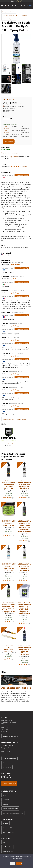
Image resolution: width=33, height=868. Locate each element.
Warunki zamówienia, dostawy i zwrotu (13, 813)
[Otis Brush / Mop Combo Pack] (9, 647)
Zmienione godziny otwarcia (10, 736)
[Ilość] (6, 119)
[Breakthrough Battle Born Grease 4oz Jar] (9, 523)
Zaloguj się (5, 823)
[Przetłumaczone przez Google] (7, 175)
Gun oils (24, 15)
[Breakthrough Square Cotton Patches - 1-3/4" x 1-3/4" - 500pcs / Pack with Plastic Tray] (24, 605)
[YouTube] (11, 777)
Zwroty (5, 795)
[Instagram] (7, 777)
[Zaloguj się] (24, 5)
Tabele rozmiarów (7, 847)
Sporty (4, 12)
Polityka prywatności (8, 832)
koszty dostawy (21, 103)
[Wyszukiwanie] (22, 6)
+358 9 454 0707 (10, 745)
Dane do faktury (7, 767)
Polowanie (12, 12)
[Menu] (2, 5)
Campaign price (8, 99)
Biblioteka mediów (8, 851)
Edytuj (12, 864)
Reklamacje (6, 800)
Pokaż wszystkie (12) (8, 419)
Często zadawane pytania (9, 758)
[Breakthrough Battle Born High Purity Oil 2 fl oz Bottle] (9, 564)
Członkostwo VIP (7, 828)
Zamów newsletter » (9, 783)
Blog (4, 842)
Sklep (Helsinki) (6, 127)
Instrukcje (5, 804)
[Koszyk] (27, 6)
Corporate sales (7, 763)
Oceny (17, 1)
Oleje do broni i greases (9, 19)
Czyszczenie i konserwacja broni (11, 15)
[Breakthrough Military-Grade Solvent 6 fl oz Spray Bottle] (24, 564)
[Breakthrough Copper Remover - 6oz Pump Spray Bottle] (9, 481)
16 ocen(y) (23, 167)
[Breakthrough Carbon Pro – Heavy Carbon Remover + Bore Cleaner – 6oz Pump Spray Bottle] (9, 605)
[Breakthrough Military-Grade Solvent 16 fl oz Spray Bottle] (24, 481)
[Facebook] (3, 777)
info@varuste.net (7, 748)
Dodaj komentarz (21, 419)
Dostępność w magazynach (10, 153)
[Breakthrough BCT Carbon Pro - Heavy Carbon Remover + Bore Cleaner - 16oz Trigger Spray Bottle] (24, 523)
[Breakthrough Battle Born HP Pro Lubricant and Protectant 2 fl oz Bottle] (24, 647)
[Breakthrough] (9, 438)
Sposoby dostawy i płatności (10, 809)
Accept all (19, 864)
